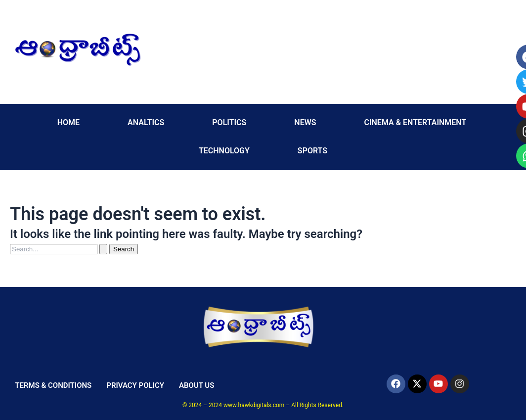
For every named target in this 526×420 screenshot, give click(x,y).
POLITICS (229, 122)
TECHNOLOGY (224, 151)
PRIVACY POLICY (135, 385)
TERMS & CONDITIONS (53, 385)
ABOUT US (197, 385)
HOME (68, 122)
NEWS (305, 122)
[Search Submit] (103, 249)
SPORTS (312, 151)
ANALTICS (146, 122)
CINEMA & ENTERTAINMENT (415, 122)
